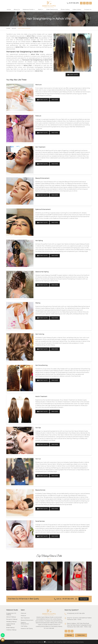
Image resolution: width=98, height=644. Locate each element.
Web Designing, (58, 642)
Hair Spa (38, 428)
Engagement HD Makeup (11, 614)
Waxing (38, 303)
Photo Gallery (65, 10)
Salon (41, 10)
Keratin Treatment (41, 396)
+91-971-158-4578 (73, 3)
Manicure (38, 85)
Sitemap (69, 635)
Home (9, 10)
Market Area (81, 635)
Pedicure (38, 116)
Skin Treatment (40, 147)
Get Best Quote (42, 100)
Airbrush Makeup (11, 617)
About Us (17, 10)
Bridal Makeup (10, 628)
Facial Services (40, 521)
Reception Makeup (12, 619)
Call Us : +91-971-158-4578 (64, 599)
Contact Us (88, 10)
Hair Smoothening (41, 365)
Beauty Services (40, 490)
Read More (55, 100)
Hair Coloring (40, 334)
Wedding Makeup (11, 622)
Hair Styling (39, 241)
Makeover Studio (29, 10)
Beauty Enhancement (42, 178)
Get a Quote (84, 599)
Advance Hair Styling (42, 272)
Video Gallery (77, 10)
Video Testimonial (52, 10)
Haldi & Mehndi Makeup (11, 625)
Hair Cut (38, 459)
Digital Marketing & (68, 642)
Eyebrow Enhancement (43, 209)
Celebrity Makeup (11, 630)
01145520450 (71, 613)
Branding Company (78, 642)
